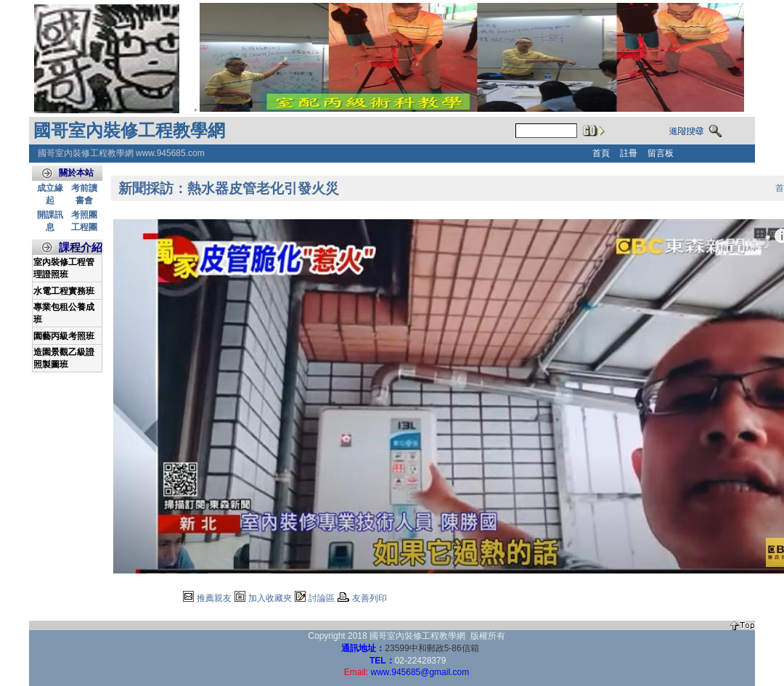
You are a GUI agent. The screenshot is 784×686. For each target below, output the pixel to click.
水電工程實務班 (64, 291)
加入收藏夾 (270, 598)
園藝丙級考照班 (64, 336)
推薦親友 (214, 598)
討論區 (322, 598)
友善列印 (369, 598)
